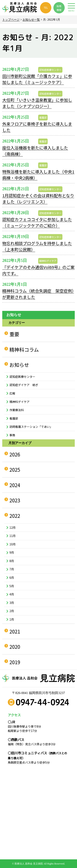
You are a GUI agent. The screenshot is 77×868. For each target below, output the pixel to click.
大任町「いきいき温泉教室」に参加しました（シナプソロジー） (37, 103)
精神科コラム (24, 349)
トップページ (11, 20)
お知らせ (19, 365)
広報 (12, 393)
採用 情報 (59, 8)
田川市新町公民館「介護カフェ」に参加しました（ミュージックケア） (37, 79)
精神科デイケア (48, 261)
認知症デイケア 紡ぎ (24, 385)
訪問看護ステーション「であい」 (31, 427)
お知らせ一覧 (31, 20)
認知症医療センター (50, 70)
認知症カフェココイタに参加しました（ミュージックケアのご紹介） (37, 222)
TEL (46, 8)
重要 (14, 334)
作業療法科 (17, 410)
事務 (12, 435)
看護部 (43, 117)
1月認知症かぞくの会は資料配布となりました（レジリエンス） (38, 199)
